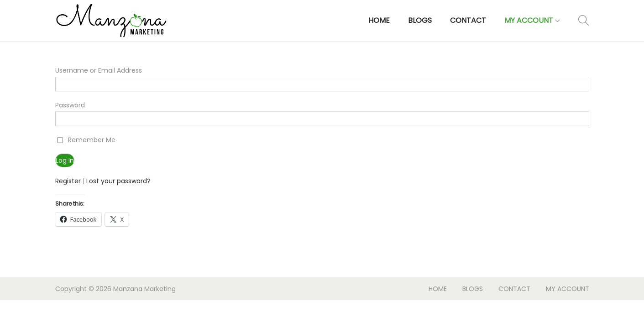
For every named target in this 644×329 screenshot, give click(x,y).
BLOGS (473, 289)
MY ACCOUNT (568, 289)
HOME (438, 289)
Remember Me (92, 140)
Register (68, 181)
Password (70, 105)
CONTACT (514, 289)
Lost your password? (118, 181)
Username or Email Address (99, 70)
